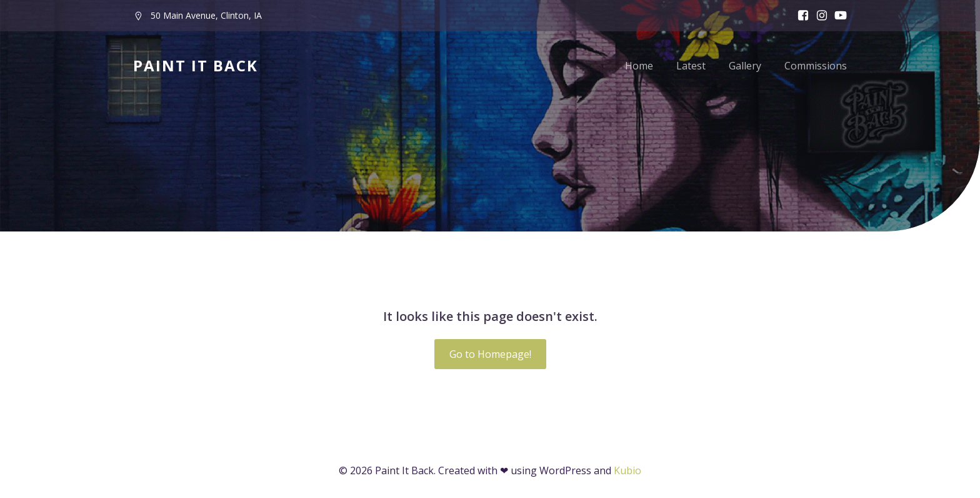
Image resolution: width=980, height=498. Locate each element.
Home (639, 66)
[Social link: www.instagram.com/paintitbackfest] (819, 16)
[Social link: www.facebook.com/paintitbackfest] (800, 16)
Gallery (745, 66)
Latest (691, 66)
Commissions (816, 66)
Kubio (627, 470)
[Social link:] (837, 16)
